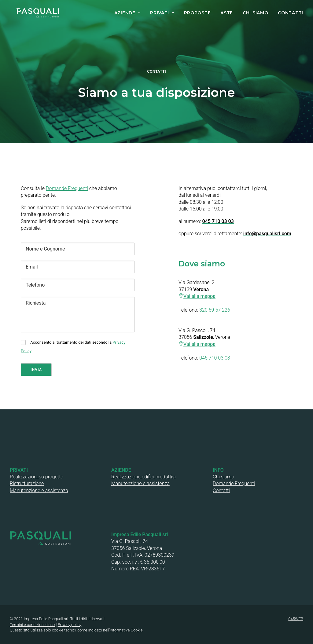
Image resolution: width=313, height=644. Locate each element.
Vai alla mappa (199, 296)
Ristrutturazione (27, 483)
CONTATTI (291, 13)
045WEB (296, 619)
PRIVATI (162, 13)
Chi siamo (223, 477)
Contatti (221, 490)
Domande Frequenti (67, 188)
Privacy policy (70, 625)
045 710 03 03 (215, 358)
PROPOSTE (197, 13)
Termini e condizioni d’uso (32, 625)
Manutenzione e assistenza (39, 490)
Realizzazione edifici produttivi (144, 477)
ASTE (227, 13)
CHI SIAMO (255, 13)
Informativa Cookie (126, 630)
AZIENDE (127, 13)
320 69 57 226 (215, 310)
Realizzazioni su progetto (37, 477)
